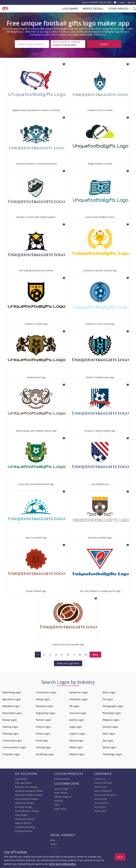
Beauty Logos (9, 719)
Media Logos (76, 747)
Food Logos (42, 740)
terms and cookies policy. (62, 864)
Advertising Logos (12, 692)
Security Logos (110, 726)
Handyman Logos (79, 692)
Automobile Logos (12, 712)
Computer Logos (11, 754)
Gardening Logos (45, 754)
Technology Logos (112, 754)
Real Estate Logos (112, 712)
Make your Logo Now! (68, 663)
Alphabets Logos (11, 705)
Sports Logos (109, 747)
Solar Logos (109, 733)
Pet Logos (108, 699)
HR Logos (74, 705)
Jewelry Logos (77, 719)
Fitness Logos (43, 733)
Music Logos (109, 692)
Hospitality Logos (78, 699)
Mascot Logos (76, 740)
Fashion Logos (43, 719)
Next (95, 654)
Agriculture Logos (12, 699)
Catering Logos (10, 726)
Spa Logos (108, 740)
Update (104, 44)
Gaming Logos (43, 747)
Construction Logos (46, 692)
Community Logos (12, 740)
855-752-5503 (105, 2)
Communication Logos (14, 747)
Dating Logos (43, 699)
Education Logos (44, 705)
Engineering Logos (45, 712)
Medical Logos (77, 754)
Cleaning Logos (10, 733)
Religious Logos (111, 719)
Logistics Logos (77, 733)
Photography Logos (113, 705)
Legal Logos (75, 726)
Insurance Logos (78, 712)
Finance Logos (43, 726)
